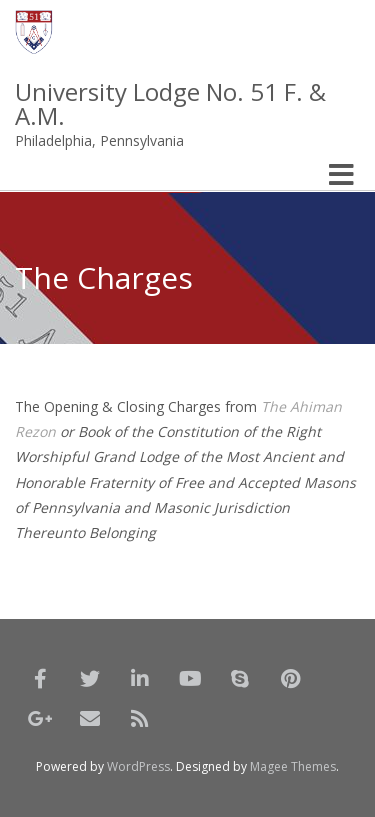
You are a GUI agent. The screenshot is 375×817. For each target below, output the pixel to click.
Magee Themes (293, 766)
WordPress (138, 766)
